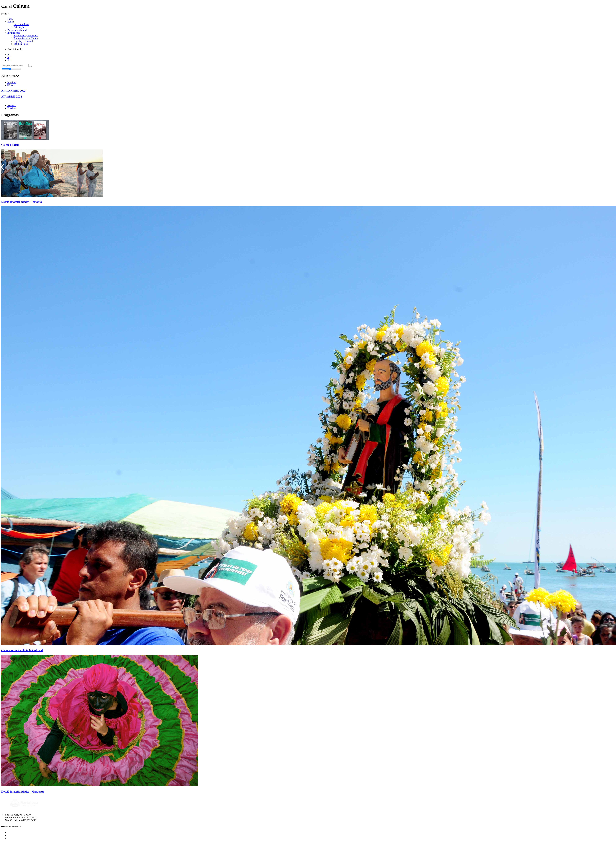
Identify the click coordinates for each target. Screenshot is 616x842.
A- (9, 55)
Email (11, 85)
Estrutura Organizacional (26, 36)
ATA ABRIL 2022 (12, 97)
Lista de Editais (21, 24)
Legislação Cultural (23, 41)
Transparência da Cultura (26, 38)
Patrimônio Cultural (17, 30)
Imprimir (12, 82)
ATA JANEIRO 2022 (13, 91)
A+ (9, 60)
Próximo (12, 108)
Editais (11, 22)
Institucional (14, 33)
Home (10, 19)
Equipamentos (21, 44)
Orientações (19, 27)
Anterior (12, 105)
